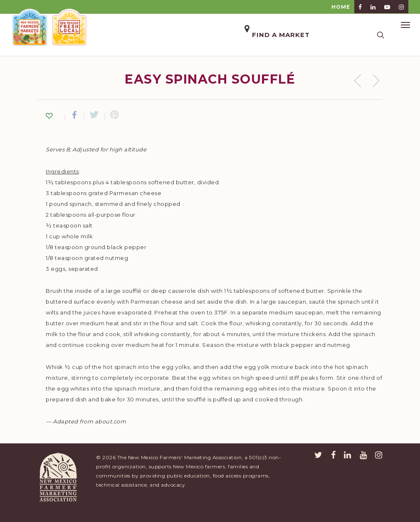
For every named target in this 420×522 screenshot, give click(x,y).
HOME (341, 7)
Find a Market (281, 35)
